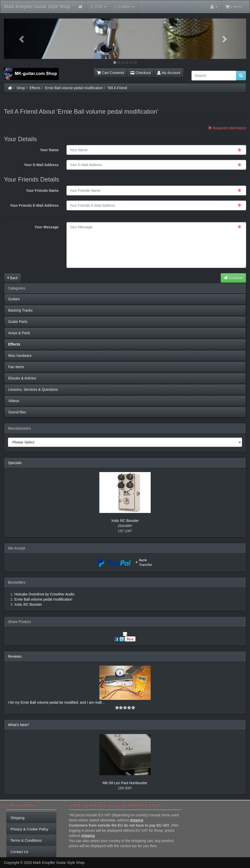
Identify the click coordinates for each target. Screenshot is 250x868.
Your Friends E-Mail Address (34, 205)
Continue (233, 278)
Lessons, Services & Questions (33, 390)
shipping (137, 820)
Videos (14, 401)
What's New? (18, 725)
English (124, 7)
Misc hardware (20, 356)
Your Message (47, 227)
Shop (21, 88)
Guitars (14, 299)
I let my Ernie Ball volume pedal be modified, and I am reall (55, 702)
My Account (169, 73)
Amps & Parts (19, 333)
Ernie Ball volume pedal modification (74, 88)
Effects (35, 88)
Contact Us (19, 852)
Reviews (15, 656)
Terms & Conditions (26, 840)
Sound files (17, 412)
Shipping (18, 818)
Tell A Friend (117, 88)
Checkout (141, 73)
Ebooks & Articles (22, 378)
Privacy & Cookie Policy (30, 829)
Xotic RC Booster (125, 521)
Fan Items (16, 367)
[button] (22, 39)
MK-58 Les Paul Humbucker (125, 783)
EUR (98, 7)
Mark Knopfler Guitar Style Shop (37, 7)
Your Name (49, 150)
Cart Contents (110, 73)
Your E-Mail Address (41, 165)
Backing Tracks (20, 310)
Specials (15, 463)
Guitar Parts (18, 322)
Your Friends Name (42, 191)
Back (13, 278)
